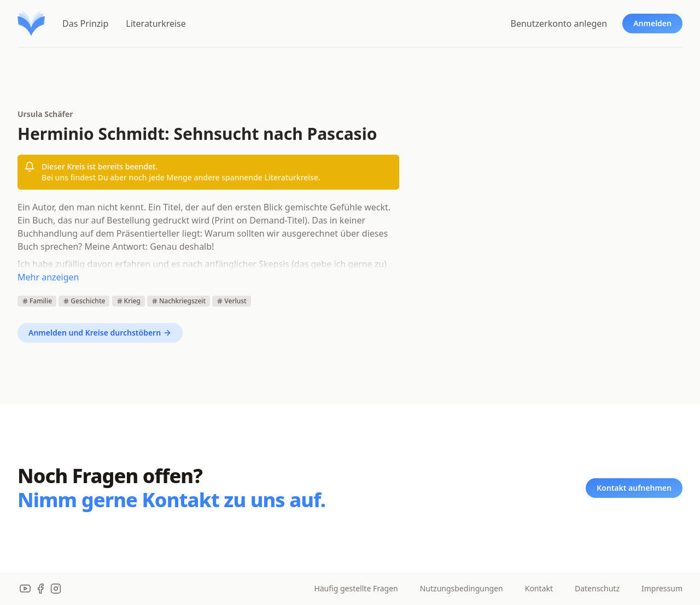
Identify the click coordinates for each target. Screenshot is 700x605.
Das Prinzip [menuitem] (85, 24)
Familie (37, 301)
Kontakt (539, 588)
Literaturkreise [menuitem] (156, 24)
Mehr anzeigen (48, 277)
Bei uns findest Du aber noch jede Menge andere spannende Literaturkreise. (181, 177)
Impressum (662, 588)
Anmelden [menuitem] (652, 23)
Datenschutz (597, 588)
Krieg (129, 301)
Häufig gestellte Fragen (356, 588)
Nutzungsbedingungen (462, 588)
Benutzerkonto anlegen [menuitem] (559, 24)
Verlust (231, 301)
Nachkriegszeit (179, 301)
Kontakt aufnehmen (634, 488)
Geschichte (84, 301)
